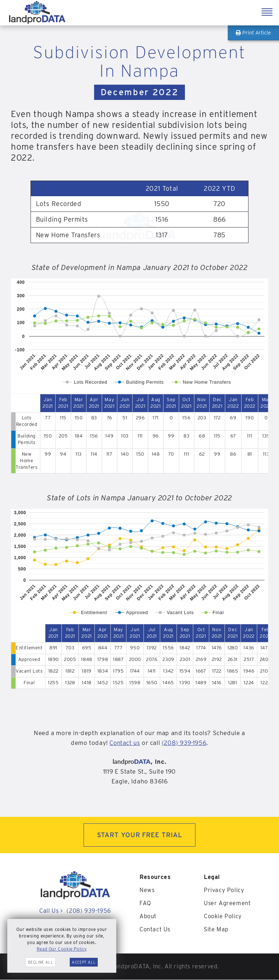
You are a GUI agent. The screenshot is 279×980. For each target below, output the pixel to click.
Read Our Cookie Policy (62, 949)
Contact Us (155, 930)
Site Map (216, 930)
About (148, 917)
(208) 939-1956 (185, 743)
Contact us (124, 743)
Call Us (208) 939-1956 (75, 911)
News (147, 890)
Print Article (253, 33)
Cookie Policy (223, 917)
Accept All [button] (84, 962)
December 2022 (139, 92)
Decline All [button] (41, 962)
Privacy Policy (224, 890)
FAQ (145, 904)
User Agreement (227, 904)
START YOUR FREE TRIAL (140, 835)
